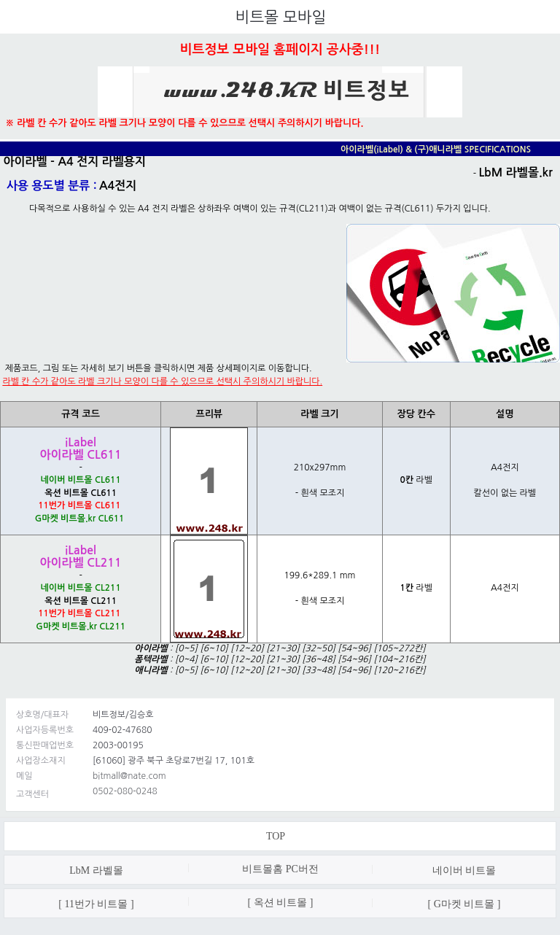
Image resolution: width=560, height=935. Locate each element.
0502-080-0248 (125, 791)
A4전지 (118, 186)
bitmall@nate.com (129, 776)
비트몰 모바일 (281, 17)
